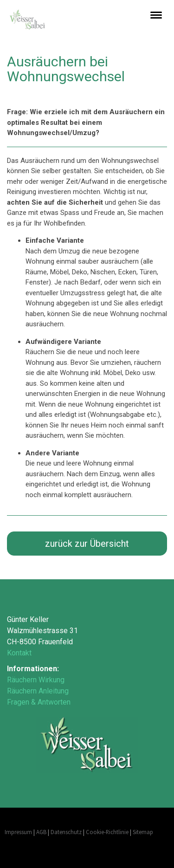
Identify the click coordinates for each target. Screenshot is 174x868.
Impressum (18, 832)
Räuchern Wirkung (36, 680)
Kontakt (19, 653)
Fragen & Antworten (39, 702)
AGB (41, 832)
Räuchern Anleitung (38, 691)
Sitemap (143, 832)
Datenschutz (66, 832)
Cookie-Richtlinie (107, 832)
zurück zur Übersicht (87, 544)
